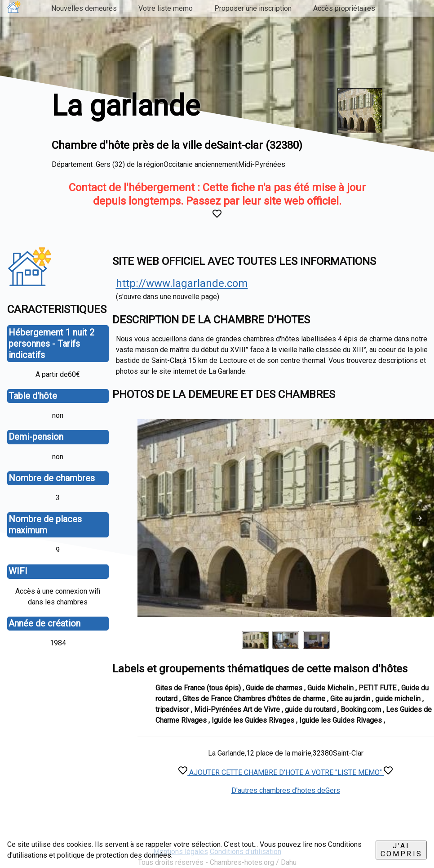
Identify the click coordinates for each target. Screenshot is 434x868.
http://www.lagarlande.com (182, 283)
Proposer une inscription (253, 8)
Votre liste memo (166, 8)
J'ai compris (401, 850)
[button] (419, 518)
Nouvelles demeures (84, 8)
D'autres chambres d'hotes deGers (286, 790)
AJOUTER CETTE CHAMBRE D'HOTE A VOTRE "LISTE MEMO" (286, 772)
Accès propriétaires (344, 8)
